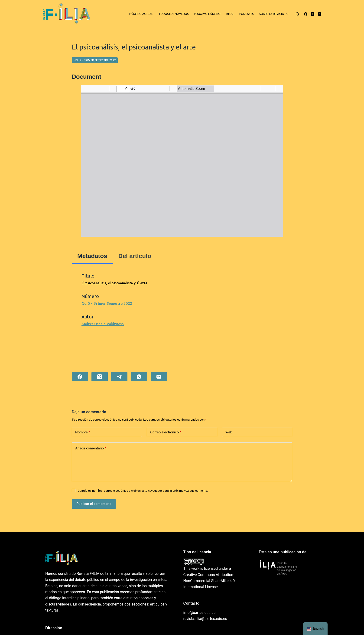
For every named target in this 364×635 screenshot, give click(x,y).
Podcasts (246, 14)
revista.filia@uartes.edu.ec (205, 619)
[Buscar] (297, 14)
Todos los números (174, 14)
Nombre (83, 432)
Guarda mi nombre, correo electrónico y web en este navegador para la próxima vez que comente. (143, 491)
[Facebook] (306, 14)
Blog (230, 14)
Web (229, 432)
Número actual (141, 14)
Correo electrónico (166, 432)
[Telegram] (119, 377)
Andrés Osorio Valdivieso (103, 324)
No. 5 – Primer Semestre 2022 (95, 60)
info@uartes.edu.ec (200, 613)
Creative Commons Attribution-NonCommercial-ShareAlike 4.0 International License (209, 581)
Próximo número (207, 14)
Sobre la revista (275, 14)
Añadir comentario (91, 448)
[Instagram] (320, 14)
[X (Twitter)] (313, 14)
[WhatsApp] (139, 377)
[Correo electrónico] (159, 377)
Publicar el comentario (94, 504)
